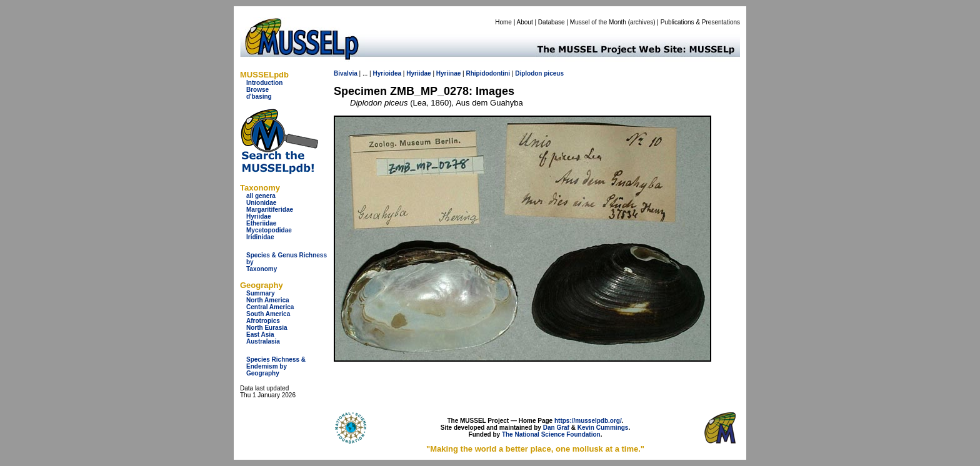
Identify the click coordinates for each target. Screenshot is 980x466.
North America (268, 300)
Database (552, 22)
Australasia (263, 341)
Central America (270, 307)
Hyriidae (258, 216)
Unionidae (261, 203)
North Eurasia (267, 328)
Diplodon (528, 73)
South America (268, 314)
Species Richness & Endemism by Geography (276, 366)
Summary (261, 293)
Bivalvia (346, 73)
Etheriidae (261, 223)
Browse (257, 90)
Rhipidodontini (488, 73)
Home (503, 22)
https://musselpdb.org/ (588, 421)
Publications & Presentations (700, 22)
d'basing (259, 97)
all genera (261, 196)
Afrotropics (263, 321)
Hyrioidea (387, 73)
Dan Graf (556, 428)
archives (642, 22)
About (525, 22)
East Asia (260, 335)
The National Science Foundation (551, 434)
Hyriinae (448, 73)
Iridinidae (260, 237)
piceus (554, 73)
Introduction (264, 83)
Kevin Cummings (603, 428)
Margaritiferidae (270, 210)
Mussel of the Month (598, 22)
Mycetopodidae (269, 230)
